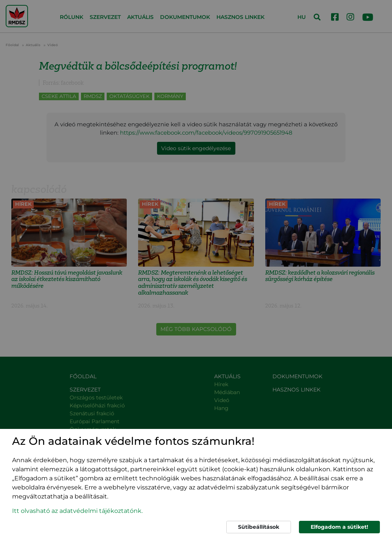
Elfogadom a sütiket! (339, 527)
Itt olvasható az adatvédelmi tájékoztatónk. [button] (77, 511)
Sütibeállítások (259, 527)
